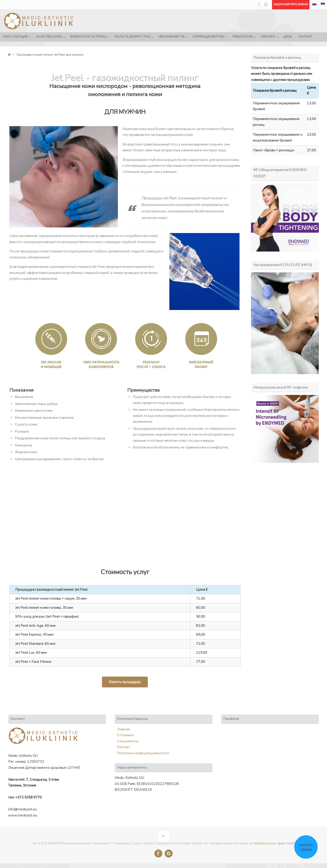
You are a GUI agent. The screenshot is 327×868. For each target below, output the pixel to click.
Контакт (124, 747)
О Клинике (125, 735)
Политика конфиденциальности (143, 753)
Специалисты (128, 741)
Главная (123, 729)
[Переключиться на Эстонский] (323, 5)
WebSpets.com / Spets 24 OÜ (274, 843)
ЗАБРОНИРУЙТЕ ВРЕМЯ (291, 4)
